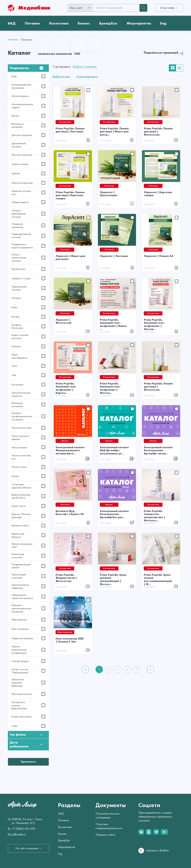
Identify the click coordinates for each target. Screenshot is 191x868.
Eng (163, 23)
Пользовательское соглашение (107, 816)
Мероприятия (139, 23)
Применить (28, 762)
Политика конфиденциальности (109, 826)
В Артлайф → (169, 8)
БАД (12, 23)
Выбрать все (61, 77)
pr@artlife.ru (19, 835)
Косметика (59, 23)
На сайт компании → (29, 848)
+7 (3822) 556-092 (23, 829)
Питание (32, 23)
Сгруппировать (87, 77)
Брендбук (108, 23)
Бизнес (84, 23)
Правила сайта (105, 835)
